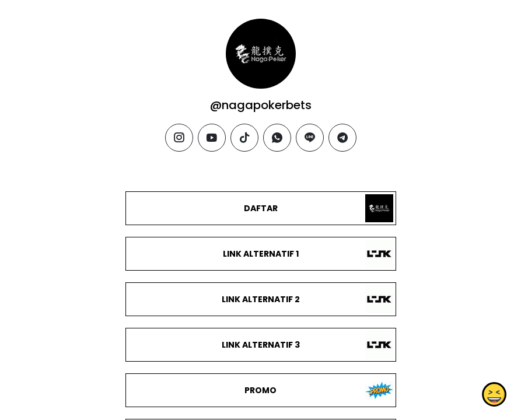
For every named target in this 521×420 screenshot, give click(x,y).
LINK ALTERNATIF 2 (260, 299)
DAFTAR (260, 208)
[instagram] (179, 138)
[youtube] (212, 138)
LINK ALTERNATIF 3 (260, 345)
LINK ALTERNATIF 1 (260, 254)
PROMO (260, 390)
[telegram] (342, 138)
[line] (310, 138)
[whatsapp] (277, 138)
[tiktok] (244, 138)
